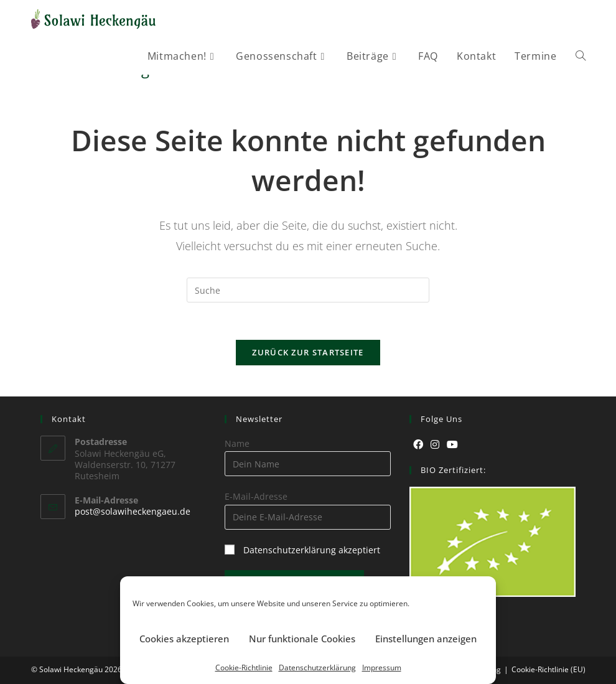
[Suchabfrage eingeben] (308, 290)
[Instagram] (435, 445)
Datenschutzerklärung (317, 668)
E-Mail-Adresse (256, 496)
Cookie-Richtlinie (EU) (548, 669)
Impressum (382, 668)
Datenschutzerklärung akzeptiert (312, 550)
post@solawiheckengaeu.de (133, 511)
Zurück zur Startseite (308, 352)
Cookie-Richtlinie (244, 668)
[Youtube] (452, 445)
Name (237, 443)
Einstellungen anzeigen (426, 639)
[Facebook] (418, 445)
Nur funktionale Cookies (302, 639)
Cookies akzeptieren (184, 639)
